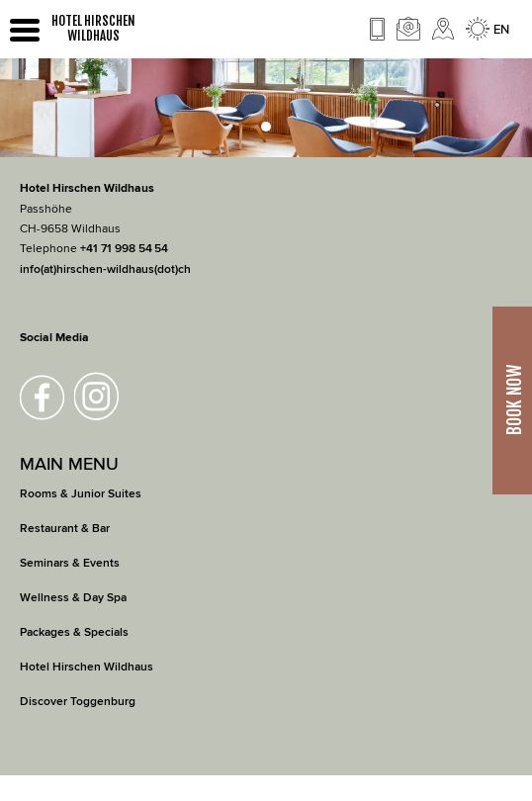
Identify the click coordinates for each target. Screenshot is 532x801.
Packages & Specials (74, 632)
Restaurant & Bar (65, 529)
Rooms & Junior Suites (81, 494)
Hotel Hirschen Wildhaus (87, 667)
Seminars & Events (70, 563)
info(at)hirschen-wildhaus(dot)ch (105, 269)
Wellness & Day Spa (73, 598)
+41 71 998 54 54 (124, 249)
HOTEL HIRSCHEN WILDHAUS (93, 29)
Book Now (514, 401)
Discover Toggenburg (78, 702)
